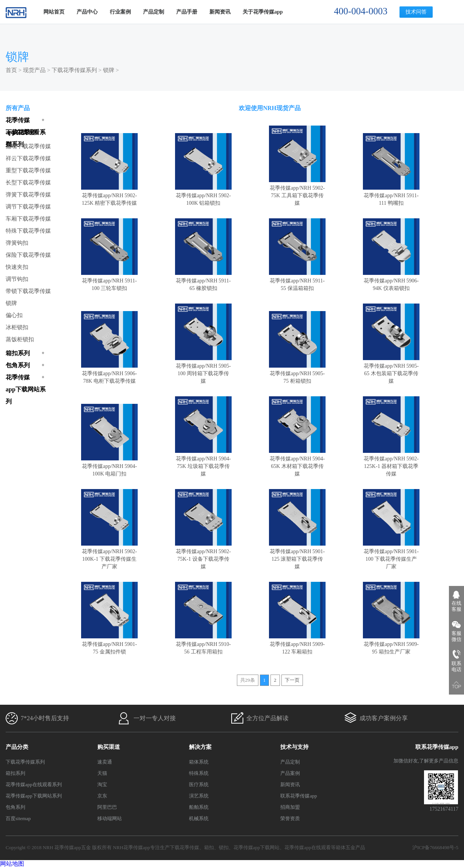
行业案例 (120, 12)
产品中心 (87, 12)
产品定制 (154, 12)
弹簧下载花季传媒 (28, 195)
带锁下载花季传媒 (28, 291)
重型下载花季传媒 (28, 170)
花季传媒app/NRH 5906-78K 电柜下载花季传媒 (109, 373)
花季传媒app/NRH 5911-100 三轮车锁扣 (109, 281)
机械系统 (199, 818)
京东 (102, 796)
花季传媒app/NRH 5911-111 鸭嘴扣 (391, 196)
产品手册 (187, 12)
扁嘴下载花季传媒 (28, 146)
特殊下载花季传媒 (28, 231)
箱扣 (209, 847)
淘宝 (102, 784)
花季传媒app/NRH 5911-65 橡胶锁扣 (203, 281)
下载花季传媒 (184, 847)
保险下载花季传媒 (28, 255)
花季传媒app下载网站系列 (34, 796)
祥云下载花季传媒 (28, 158)
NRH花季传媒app (131, 847)
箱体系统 (199, 762)
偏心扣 (14, 315)
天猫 (102, 773)
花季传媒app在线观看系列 (34, 784)
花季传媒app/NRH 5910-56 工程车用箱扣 (203, 644)
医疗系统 (199, 784)
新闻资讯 (220, 12)
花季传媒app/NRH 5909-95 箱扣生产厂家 (391, 644)
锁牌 (109, 70)
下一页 (292, 680)
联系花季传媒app (299, 796)
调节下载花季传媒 (28, 207)
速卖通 (105, 762)
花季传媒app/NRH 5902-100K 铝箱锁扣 (203, 196)
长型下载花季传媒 (28, 182)
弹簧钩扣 (17, 243)
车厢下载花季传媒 (28, 219)
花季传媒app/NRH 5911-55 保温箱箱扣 (297, 281)
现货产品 (34, 70)
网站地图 (12, 864)
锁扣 (224, 847)
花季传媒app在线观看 (308, 847)
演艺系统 (199, 796)
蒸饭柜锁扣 (20, 339)
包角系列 (15, 807)
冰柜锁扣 (17, 327)
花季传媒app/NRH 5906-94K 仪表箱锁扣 (391, 281)
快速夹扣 (17, 267)
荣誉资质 (290, 818)
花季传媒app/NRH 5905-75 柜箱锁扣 (297, 373)
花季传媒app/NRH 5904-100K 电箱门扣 (109, 466)
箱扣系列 (15, 773)
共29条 (248, 680)
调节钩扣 (17, 279)
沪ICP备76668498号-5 (435, 847)
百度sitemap (18, 818)
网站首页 (54, 12)
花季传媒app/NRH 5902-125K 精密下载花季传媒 (109, 196)
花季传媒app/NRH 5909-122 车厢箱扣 (297, 644)
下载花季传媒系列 (74, 70)
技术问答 (416, 12)
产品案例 (290, 773)
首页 (11, 70)
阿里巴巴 (107, 807)
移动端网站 (110, 818)
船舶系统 (199, 807)
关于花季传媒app (263, 12)
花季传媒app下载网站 (257, 847)
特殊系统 (199, 773)
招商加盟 (290, 807)
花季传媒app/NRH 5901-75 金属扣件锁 (109, 644)
